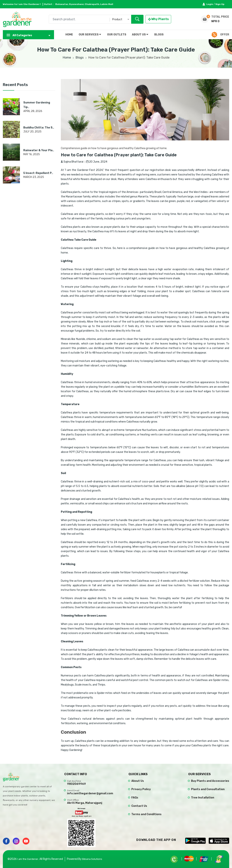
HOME (69, 35)
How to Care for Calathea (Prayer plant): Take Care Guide (124, 155)
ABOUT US (140, 34)
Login (208, 4)
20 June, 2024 (97, 162)
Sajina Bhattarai (72, 162)
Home (67, 58)
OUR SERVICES (90, 34)
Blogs (80, 58)
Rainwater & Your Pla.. (39, 150)
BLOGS (159, 35)
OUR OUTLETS (117, 35)
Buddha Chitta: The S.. (39, 128)
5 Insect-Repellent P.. (38, 173)
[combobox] (96, 19)
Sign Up (220, 4)
